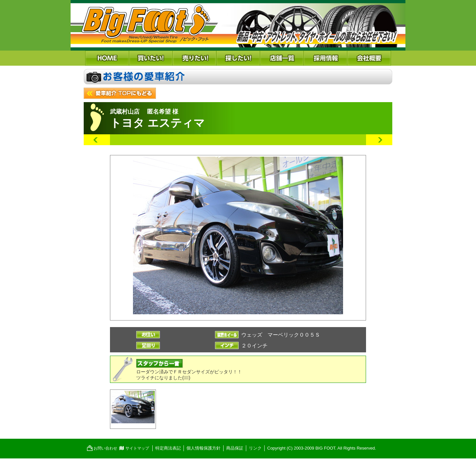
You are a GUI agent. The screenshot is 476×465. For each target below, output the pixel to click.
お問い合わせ (105, 448)
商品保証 (235, 448)
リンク (255, 448)
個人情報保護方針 (204, 448)
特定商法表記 (168, 448)
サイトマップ (137, 448)
